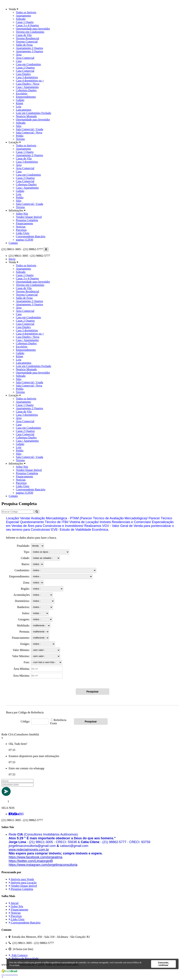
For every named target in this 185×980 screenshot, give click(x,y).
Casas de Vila (24, 35)
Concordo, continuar (164, 964)
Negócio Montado (26, 116)
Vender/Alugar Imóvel (29, 217)
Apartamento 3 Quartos (29, 51)
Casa (19, 61)
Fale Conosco (18, 955)
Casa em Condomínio (28, 64)
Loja (19, 107)
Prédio (20, 136)
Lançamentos (24, 110)
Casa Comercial (25, 71)
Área (19, 55)
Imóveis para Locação (23, 883)
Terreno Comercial (27, 42)
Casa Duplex (23, 74)
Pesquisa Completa (27, 220)
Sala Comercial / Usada (30, 129)
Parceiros (21, 230)
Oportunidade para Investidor (33, 29)
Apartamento (23, 16)
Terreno (20, 139)
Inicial (14, 903)
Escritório (22, 94)
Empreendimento (26, 97)
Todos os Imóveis (26, 12)
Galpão (20, 100)
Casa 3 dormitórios (27, 77)
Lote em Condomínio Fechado (34, 113)
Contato (13, 243)
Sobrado (21, 19)
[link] (29, 850)
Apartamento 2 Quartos (29, 48)
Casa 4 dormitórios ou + (30, 81)
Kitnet (20, 103)
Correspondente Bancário (31, 236)
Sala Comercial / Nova (29, 132)
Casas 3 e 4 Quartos (27, 25)
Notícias (21, 227)
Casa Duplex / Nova (28, 84)
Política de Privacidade (24, 958)
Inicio (12, 259)
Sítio (19, 126)
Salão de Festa (24, 45)
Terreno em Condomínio (30, 32)
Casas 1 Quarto (25, 22)
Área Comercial (25, 58)
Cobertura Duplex (26, 90)
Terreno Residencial (27, 38)
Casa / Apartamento (27, 87)
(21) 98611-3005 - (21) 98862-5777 (22, 249)
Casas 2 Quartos (25, 68)
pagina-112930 (24, 240)
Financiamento (24, 223)
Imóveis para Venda (21, 879)
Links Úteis (23, 233)
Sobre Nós (22, 214)
